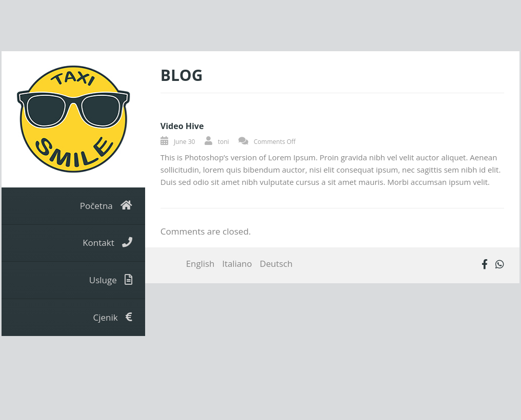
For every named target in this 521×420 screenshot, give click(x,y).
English (201, 264)
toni (224, 142)
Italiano (237, 264)
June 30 (185, 142)
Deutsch (276, 264)
